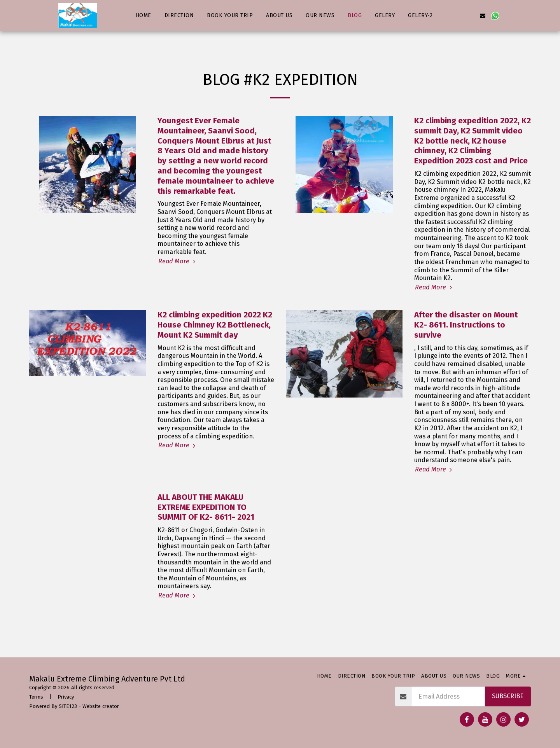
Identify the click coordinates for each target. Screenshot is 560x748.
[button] (445, 15)
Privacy (66, 697)
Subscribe (508, 696)
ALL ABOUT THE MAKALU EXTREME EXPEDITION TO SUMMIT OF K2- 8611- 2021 (206, 507)
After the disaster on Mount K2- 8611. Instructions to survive (466, 325)
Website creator (101, 706)
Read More (178, 261)
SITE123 (68, 706)
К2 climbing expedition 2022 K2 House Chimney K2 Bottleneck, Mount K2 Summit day (215, 325)
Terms (36, 697)
